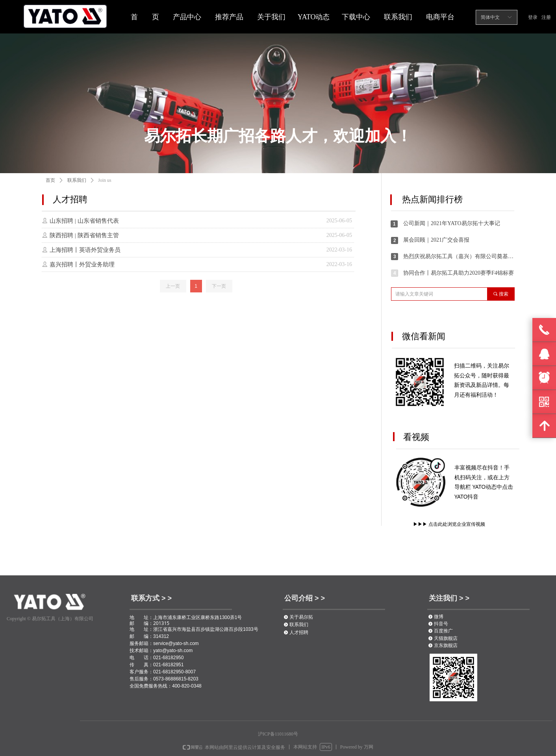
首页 (50, 180)
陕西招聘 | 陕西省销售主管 (84, 235)
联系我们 (77, 180)
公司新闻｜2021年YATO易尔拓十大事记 (452, 223)
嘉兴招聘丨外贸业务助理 (82, 264)
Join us (105, 180)
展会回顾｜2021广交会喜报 (436, 240)
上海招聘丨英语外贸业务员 (85, 250)
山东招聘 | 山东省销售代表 (84, 221)
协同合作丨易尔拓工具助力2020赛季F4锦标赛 (459, 273)
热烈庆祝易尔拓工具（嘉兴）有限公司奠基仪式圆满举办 (459, 256)
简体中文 (490, 17)
